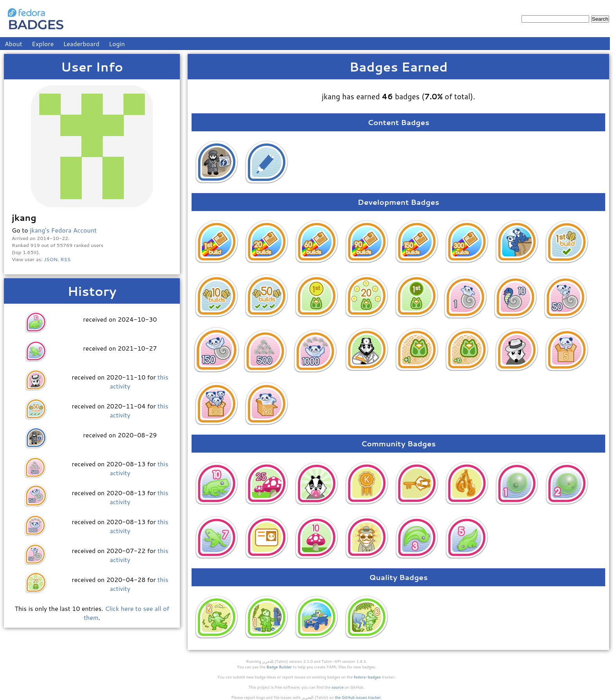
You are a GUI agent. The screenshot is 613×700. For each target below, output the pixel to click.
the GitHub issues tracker (358, 697)
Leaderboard (82, 44)
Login (117, 44)
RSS (66, 259)
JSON (51, 259)
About (13, 44)
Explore (43, 44)
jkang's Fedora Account (63, 230)
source (338, 687)
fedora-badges (367, 677)
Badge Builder (279, 667)
